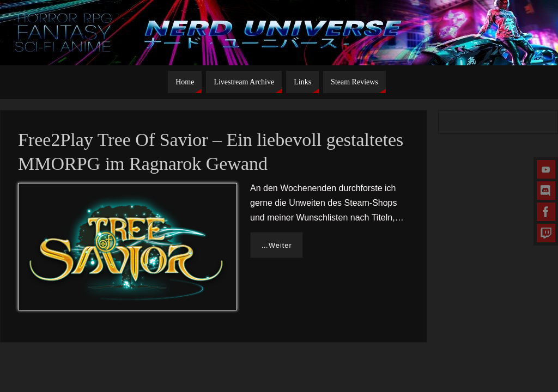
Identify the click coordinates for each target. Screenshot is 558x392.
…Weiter (277, 245)
